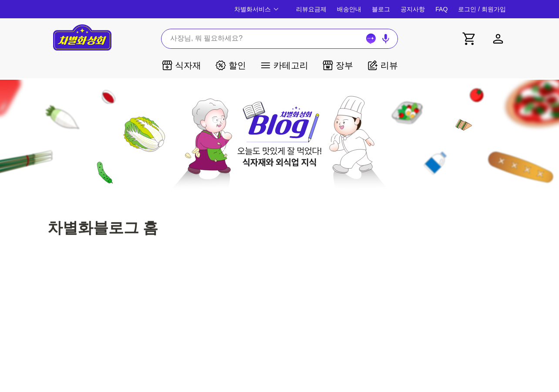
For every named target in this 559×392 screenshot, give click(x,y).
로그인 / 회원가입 (482, 9)
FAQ (441, 9)
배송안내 (349, 9)
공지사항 (413, 9)
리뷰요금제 (311, 9)
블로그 (381, 9)
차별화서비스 (257, 9)
